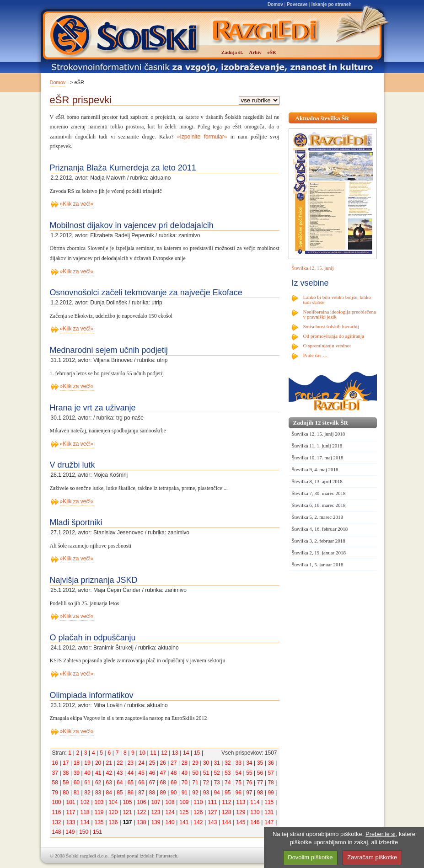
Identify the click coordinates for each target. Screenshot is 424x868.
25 (152, 763)
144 (226, 822)
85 (120, 793)
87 (141, 793)
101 (70, 802)
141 (184, 822)
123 (156, 812)
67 (152, 783)
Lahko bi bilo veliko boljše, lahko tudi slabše (337, 300)
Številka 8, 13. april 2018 (317, 481)
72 (206, 783)
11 (153, 753)
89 (163, 793)
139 (156, 822)
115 (269, 802)
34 (249, 763)
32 (228, 763)
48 (174, 773)
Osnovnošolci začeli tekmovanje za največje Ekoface (146, 293)
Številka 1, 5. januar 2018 (318, 564)
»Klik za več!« (77, 204)
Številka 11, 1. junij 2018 (317, 446)
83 (98, 793)
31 (217, 763)
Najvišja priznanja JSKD (94, 580)
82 (87, 793)
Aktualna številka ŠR (322, 118)
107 (156, 802)
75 (239, 783)
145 (241, 822)
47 (163, 773)
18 (77, 763)
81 (77, 793)
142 (198, 822)
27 (174, 763)
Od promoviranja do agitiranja (334, 336)
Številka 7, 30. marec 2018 (319, 493)
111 (212, 802)
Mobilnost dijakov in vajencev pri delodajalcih (132, 225)
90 (174, 793)
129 (241, 812)
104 (113, 802)
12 (164, 753)
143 (212, 822)
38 (66, 773)
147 (269, 822)
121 (127, 812)
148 (57, 832)
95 (228, 793)
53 (228, 773)
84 (109, 793)
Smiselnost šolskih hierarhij (331, 326)
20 (98, 763)
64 (120, 783)
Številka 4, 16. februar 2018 (320, 529)
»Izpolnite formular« (200, 137)
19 (87, 763)
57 (271, 773)
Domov (275, 4)
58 (55, 783)
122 (141, 812)
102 (85, 802)
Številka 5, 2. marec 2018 (317, 517)
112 (226, 802)
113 (241, 802)
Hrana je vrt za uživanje (93, 408)
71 (195, 783)
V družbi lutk (72, 465)
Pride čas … (316, 355)
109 (184, 802)
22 (120, 763)
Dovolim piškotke (310, 857)
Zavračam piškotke (372, 857)
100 (57, 802)
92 (195, 793)
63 (109, 783)
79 (55, 793)
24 (141, 763)
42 (109, 773)
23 (131, 763)
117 (70, 812)
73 (217, 783)
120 (113, 812)
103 (99, 802)
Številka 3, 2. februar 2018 (319, 541)
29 (195, 763)
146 (255, 822)
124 (170, 812)
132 (57, 822)
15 (197, 753)
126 (198, 812)
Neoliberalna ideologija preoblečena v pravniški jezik (340, 314)
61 (87, 783)
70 (185, 783)
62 (98, 783)
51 (206, 773)
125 (184, 812)
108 (170, 802)
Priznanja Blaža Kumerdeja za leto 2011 (123, 168)
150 (84, 832)
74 (228, 783)
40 (87, 773)
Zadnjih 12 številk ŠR (321, 423)
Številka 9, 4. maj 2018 (315, 469)
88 (152, 793)
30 (206, 763)
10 (142, 753)
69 (174, 783)
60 (77, 783)
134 (85, 822)
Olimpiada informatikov (92, 695)
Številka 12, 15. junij (313, 268)
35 (260, 763)
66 (141, 783)
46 (152, 773)
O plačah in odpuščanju (93, 638)
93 (206, 793)
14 (186, 753)
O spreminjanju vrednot (327, 346)
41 (98, 773)
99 (271, 793)
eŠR (272, 52)
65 (131, 783)
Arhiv (255, 52)
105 (127, 802)
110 (198, 802)
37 (55, 773)
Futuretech (167, 856)
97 (249, 793)
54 (239, 773)
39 (77, 773)
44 (131, 773)
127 (212, 812)
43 (120, 773)
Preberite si (381, 834)
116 (57, 812)
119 (99, 812)
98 (260, 793)
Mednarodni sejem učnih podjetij (109, 350)
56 (260, 773)
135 (99, 822)
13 (175, 753)
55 (249, 773)
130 (255, 812)
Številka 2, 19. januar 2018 (319, 553)
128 (226, 812)
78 (271, 783)
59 (66, 783)
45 (141, 773)
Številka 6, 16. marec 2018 (319, 505)
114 (255, 802)
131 (269, 812)
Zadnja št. (232, 52)
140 (170, 822)
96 (239, 793)
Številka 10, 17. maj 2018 (318, 458)
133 (70, 822)
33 (239, 763)
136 (113, 822)
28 (185, 763)
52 (217, 773)
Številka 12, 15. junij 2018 (319, 434)
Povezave (297, 4)
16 (55, 763)
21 (109, 763)
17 (66, 763)
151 (97, 832)
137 (127, 822)
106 (141, 802)
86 (131, 793)
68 (163, 783)
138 (141, 822)
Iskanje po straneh (332, 4)
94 (217, 793)
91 (185, 793)
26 (163, 763)
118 (85, 812)
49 (185, 773)
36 (271, 763)
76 (249, 783)
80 (66, 793)
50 (195, 773)
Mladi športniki (76, 522)
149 (70, 832)
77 (260, 783)
